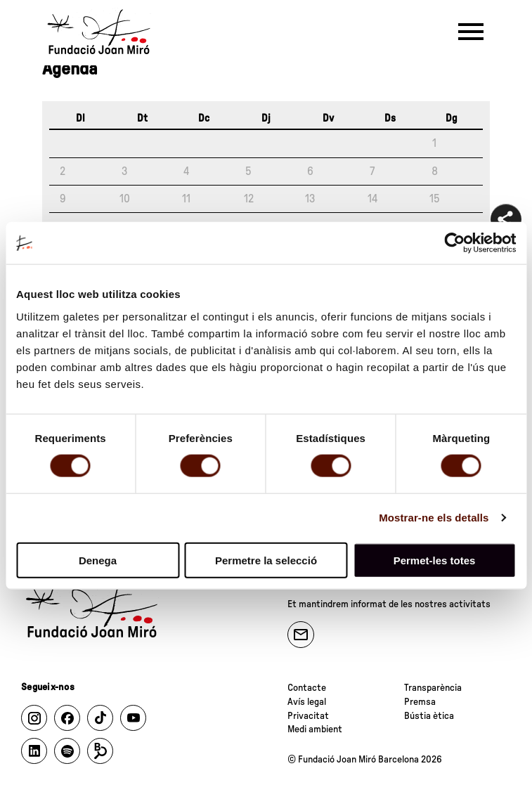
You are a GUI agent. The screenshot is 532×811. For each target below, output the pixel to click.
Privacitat (308, 716)
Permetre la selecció (266, 560)
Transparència (433, 688)
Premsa (420, 702)
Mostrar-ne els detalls (434, 518)
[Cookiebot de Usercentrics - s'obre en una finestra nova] (454, 243)
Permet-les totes (435, 560)
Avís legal (307, 702)
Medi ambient (315, 729)
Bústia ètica (429, 716)
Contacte (307, 688)
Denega (98, 560)
